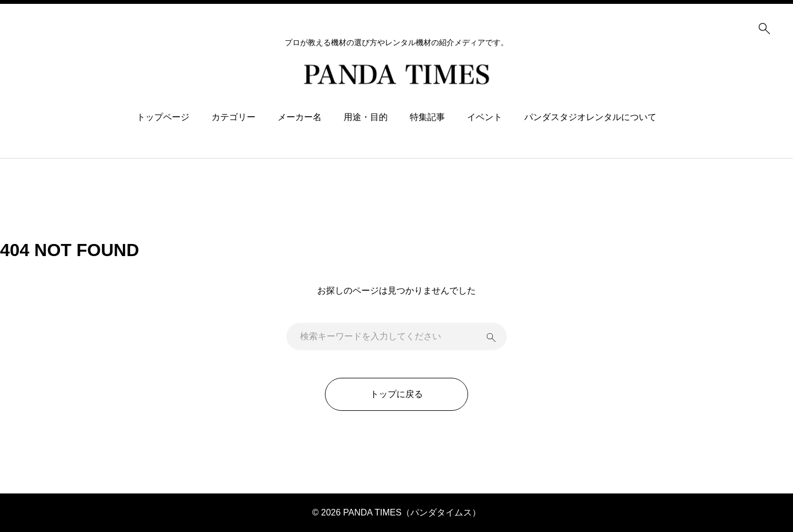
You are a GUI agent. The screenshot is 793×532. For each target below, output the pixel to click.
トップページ (163, 117)
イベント (485, 117)
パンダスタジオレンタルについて (590, 117)
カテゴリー (233, 117)
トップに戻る (397, 394)
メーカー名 (300, 117)
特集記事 (427, 117)
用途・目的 (366, 117)
